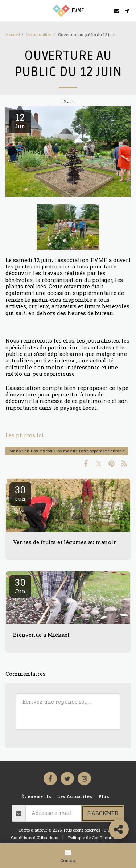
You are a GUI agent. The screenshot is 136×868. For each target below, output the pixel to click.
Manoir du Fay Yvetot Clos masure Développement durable (67, 451)
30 (20, 493)
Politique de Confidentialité (94, 837)
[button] (8, 10)
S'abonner (103, 813)
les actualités (39, 35)
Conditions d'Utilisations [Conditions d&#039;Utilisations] (34, 837)
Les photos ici (25, 435)
